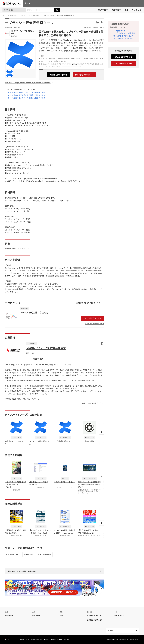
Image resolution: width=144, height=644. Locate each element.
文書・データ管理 (45, 554)
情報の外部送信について (37, 640)
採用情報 (60, 640)
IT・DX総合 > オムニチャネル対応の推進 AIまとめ (27, 98)
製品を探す (103, 10)
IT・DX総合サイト (119, 31)
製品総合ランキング (94, 615)
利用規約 (47, 640)
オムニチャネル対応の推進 (123, 38)
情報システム (29, 554)
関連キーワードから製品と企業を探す (22, 571)
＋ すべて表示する (71, 64)
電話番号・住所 (38, 359)
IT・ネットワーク (13, 554)
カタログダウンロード (93, 318)
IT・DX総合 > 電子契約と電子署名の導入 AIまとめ (27, 95)
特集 (126, 10)
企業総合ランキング (94, 620)
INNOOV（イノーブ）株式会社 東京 (23, 32)
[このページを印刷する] (97, 22)
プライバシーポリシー (24, 640)
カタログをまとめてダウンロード (88, 303)
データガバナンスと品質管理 (124, 33)
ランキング (137, 10)
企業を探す (116, 10)
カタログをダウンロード (84, 75)
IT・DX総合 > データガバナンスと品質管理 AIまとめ (28, 92)
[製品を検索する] (57, 10)
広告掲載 (66, 640)
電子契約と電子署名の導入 (123, 36)
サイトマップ (119, 615)
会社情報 (53, 640)
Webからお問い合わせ (59, 75)
